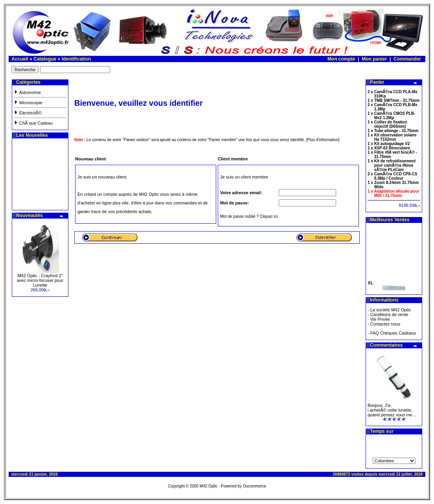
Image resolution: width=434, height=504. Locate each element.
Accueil (20, 59)
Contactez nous (385, 324)
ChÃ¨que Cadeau (33, 123)
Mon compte (341, 59)
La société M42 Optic (391, 310)
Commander (407, 59)
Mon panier (374, 59)
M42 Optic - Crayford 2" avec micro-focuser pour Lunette (40, 280)
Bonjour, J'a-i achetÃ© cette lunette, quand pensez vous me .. (392, 410)
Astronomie (27, 92)
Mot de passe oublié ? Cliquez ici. (249, 216)
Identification (76, 59)
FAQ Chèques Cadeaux (393, 333)
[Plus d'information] (323, 140)
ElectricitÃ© (28, 113)
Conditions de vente (389, 315)
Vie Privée (380, 319)
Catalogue (45, 59)
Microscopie (28, 103)
